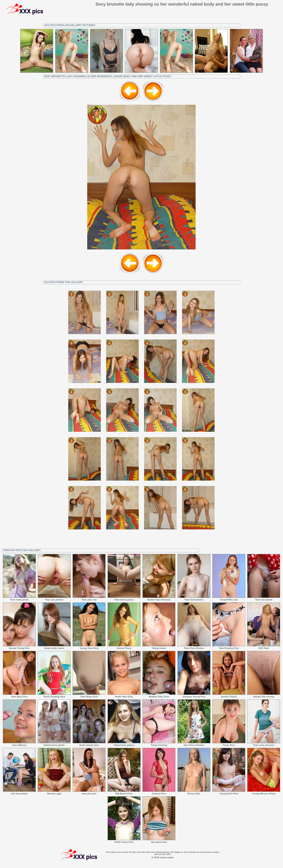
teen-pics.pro (89, 792)
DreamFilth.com (229, 599)
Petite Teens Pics (124, 841)
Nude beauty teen (89, 744)
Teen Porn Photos (194, 647)
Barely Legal (54, 792)
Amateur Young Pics (194, 695)
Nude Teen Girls (124, 695)
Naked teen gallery (124, 744)
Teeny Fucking (159, 744)
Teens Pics (229, 744)
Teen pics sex (89, 599)
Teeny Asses (159, 647)
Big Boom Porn (124, 792)
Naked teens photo (54, 744)
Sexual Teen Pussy (264, 695)
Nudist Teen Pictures (159, 599)
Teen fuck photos (194, 599)
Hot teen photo (19, 792)
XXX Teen (264, 647)
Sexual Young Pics (19, 647)
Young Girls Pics (229, 792)
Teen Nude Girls (89, 695)
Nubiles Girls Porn (159, 695)
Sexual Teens (124, 647)
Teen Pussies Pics (229, 647)
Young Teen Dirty (89, 647)
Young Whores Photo (264, 792)
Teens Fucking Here (54, 695)
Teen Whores (19, 744)
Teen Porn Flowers (194, 744)
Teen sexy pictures (264, 744)
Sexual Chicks (229, 695)
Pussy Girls (194, 792)
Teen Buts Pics (19, 695)
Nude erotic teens (54, 647)
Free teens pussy (124, 599)
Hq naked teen (159, 841)
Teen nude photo (19, 599)
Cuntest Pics (159, 792)
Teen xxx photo (264, 599)
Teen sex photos (54, 599)
